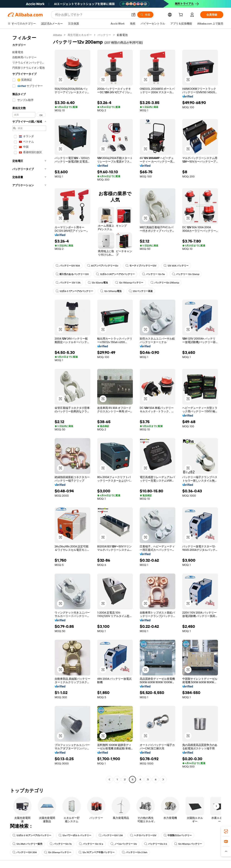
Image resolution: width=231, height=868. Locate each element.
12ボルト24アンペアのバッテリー (115, 274)
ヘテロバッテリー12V (143, 835)
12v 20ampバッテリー (58, 852)
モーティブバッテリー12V (141, 266)
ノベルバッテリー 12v (124, 844)
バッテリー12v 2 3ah (135, 852)
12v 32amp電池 (98, 283)
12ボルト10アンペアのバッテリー (32, 835)
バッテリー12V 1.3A (111, 835)
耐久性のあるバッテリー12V (72, 274)
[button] (133, 15)
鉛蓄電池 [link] (122, 35)
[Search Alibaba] (92, 15)
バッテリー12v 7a (61, 844)
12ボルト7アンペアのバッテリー (74, 291)
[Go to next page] (163, 779)
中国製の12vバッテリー (178, 835)
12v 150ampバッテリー (129, 283)
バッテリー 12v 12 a (91, 844)
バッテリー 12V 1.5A (68, 283)
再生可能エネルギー (80, 35)
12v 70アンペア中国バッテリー (97, 852)
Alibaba (57, 35)
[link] (226, 831)
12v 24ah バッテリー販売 (27, 844)
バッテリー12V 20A (25, 852)
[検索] (145, 15)
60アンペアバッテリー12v (103, 266)
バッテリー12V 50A (68, 266)
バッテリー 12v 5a (153, 274)
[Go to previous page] (109, 779)
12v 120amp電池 (111, 291)
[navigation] (29, 408)
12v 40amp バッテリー (188, 844)
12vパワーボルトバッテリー (75, 835)
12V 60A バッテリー (176, 266)
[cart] (182, 15)
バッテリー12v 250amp (165, 283)
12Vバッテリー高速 (141, 291)
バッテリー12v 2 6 (156, 844)
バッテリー (104, 35)
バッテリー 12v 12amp (186, 274)
